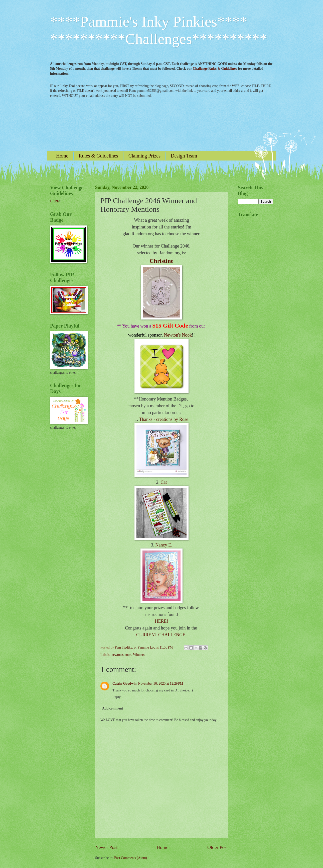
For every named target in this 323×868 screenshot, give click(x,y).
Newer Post (106, 847)
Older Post (218, 847)
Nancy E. (164, 545)
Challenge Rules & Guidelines (215, 69)
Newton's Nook (178, 335)
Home (62, 156)
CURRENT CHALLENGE (161, 635)
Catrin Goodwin (124, 684)
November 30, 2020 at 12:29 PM (160, 684)
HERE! (162, 621)
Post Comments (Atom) (131, 858)
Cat (164, 482)
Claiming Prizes (144, 156)
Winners (139, 655)
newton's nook (121, 655)
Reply (117, 697)
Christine (161, 261)
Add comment (113, 708)
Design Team (184, 156)
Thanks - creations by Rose (164, 419)
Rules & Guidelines (98, 156)
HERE (55, 201)
